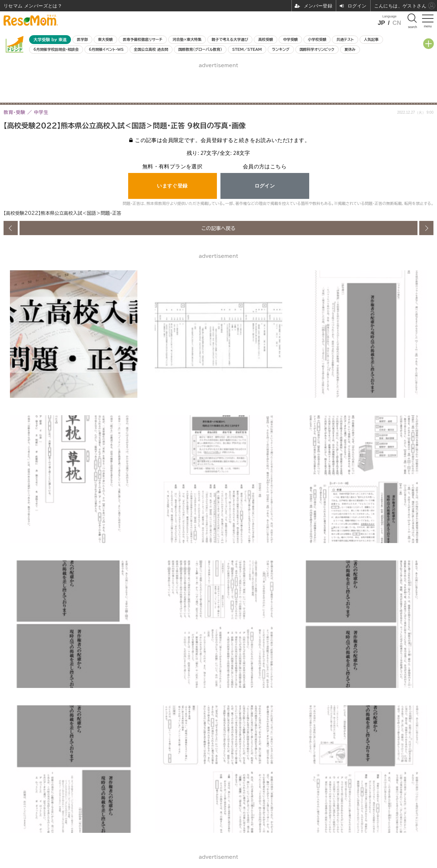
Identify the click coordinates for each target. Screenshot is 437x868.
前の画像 (11, 228)
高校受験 (266, 39)
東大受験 (105, 39)
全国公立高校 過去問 (151, 49)
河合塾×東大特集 (187, 39)
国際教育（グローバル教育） (200, 49)
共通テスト (345, 39)
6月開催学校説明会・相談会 (56, 49)
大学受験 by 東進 (50, 40)
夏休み (350, 49)
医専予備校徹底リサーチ (143, 39)
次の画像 (426, 228)
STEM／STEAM (247, 49)
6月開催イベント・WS (106, 49)
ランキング (281, 49)
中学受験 (290, 39)
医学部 (83, 39)
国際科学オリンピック (317, 49)
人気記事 (371, 39)
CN (397, 23)
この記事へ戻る (219, 228)
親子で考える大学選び (230, 39)
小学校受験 (317, 39)
